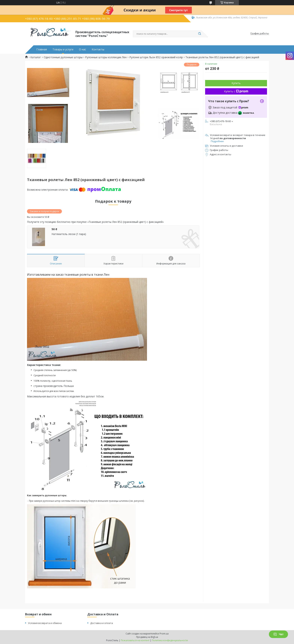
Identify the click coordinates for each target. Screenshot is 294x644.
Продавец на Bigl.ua (147, 637)
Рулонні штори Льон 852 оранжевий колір (156, 57)
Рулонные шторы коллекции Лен (106, 57)
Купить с (236, 91)
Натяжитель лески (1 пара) (69, 234)
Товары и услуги (63, 49)
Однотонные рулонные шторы (63, 57)
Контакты (98, 49)
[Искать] (199, 34)
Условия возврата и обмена (45, 623)
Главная (42, 49)
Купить (236, 83)
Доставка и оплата (102, 623)
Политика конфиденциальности (170, 640)
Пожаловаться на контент (135, 640)
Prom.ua (164, 634)
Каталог (36, 57)
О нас (82, 49)
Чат (278, 634)
